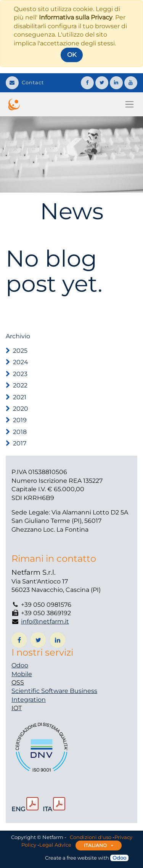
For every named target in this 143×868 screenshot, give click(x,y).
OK (72, 55)
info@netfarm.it (45, 621)
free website (82, 858)
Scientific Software (41, 691)
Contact (25, 82)
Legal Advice (55, 845)
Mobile (22, 674)
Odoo (20, 665)
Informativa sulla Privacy (76, 17)
